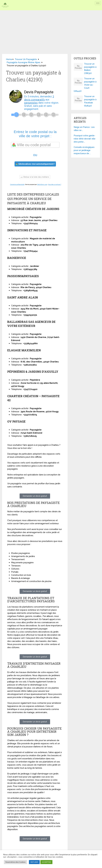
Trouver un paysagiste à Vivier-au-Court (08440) (85, 85)
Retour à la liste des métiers (35, 177)
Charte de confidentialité (17, 185)
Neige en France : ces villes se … (84, 129)
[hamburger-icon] (98, 3)
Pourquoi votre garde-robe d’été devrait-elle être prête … (85, 139)
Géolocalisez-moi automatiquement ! (35, 164)
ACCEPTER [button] (46, 862)
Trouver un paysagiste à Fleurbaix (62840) (90, 101)
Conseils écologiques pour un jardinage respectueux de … (84, 150)
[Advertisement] (51, 30)
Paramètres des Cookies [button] (15, 862)
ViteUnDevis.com (42, 185)
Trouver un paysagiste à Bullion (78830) (90, 69)
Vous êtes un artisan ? (55, 185)
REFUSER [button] (34, 862)
